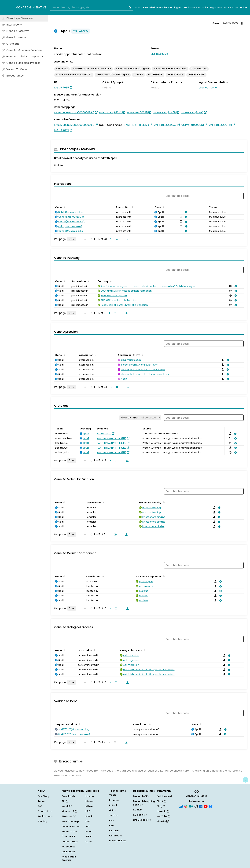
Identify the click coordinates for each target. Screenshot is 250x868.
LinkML (113, 810)
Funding (42, 821)
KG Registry (140, 815)
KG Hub (137, 810)
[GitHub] (196, 806)
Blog (161, 806)
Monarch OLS (141, 796)
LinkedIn (163, 811)
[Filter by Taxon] (140, 418)
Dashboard (68, 852)
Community (240, 8)
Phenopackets (118, 841)
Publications (45, 816)
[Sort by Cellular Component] (163, 576)
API (65, 801)
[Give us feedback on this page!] (246, 780)
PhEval (113, 805)
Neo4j (67, 806)
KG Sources (68, 847)
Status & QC (69, 816)
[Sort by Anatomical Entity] (142, 355)
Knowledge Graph (156, 8)
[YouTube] (206, 806)
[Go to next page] (110, 239)
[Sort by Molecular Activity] (163, 502)
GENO (89, 831)
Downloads (68, 796)
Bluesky (163, 821)
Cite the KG (69, 836)
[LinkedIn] (201, 806)
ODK (112, 826)
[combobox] (92, 8)
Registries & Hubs (220, 8)
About (139, 8)
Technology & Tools (196, 8)
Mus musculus (159, 54)
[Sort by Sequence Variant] (79, 724)
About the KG (70, 842)
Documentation (71, 826)
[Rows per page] (72, 239)
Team (41, 801)
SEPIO (89, 836)
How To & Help (70, 821)
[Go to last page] (116, 239)
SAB (40, 806)
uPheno (90, 806)
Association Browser (69, 858)
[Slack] (186, 806)
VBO (88, 826)
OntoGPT (115, 831)
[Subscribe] (181, 806)
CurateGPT (116, 836)
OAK (112, 820)
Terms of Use (69, 831)
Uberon (90, 801)
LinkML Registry (142, 820)
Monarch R (69, 811)
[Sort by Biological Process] (144, 650)
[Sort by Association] (132, 207)
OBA (88, 821)
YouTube (164, 816)
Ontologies (175, 8)
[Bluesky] (211, 806)
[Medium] (191, 806)
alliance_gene (208, 88)
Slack (162, 801)
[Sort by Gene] (64, 207)
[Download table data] (127, 239)
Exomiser (114, 800)
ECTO (89, 842)
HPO (88, 811)
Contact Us (45, 811)
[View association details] (186, 212)
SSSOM (113, 815)
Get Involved (164, 796)
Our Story (43, 796)
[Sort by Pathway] (110, 281)
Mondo (90, 796)
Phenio (89, 816)
